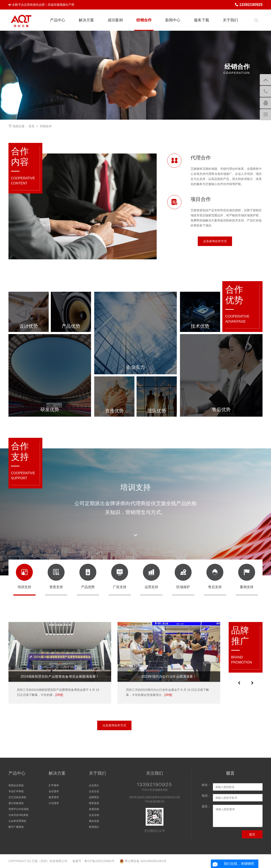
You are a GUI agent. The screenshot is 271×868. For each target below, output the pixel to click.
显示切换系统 (16, 803)
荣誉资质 (94, 803)
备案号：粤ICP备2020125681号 (93, 861)
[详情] (59, 695)
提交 (252, 834)
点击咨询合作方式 (215, 241)
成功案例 (115, 20)
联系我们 (94, 827)
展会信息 (94, 821)
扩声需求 (54, 785)
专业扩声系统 (16, 791)
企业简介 (94, 785)
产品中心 (58, 20)
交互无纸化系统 (17, 797)
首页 (32, 126)
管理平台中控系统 (19, 809)
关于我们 (230, 20)
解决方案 (86, 20)
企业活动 (94, 815)
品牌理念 (94, 797)
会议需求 (54, 791)
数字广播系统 (16, 827)
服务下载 (202, 20)
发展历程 (94, 809)
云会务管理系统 (17, 821)
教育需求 (54, 797)
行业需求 (54, 803)
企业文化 (94, 791)
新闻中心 (173, 20)
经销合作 (144, 20)
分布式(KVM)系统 (18, 815)
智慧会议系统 (16, 785)
